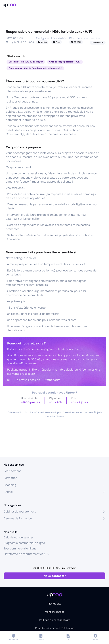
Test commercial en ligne (20, 548)
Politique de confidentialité (55, 620)
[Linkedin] (69, 568)
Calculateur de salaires (19, 537)
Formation (10, 478)
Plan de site (54, 604)
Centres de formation (18, 518)
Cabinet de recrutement (20, 512)
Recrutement (12, 471)
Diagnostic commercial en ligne (24, 543)
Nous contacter (55, 576)
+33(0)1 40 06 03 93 (46, 568)
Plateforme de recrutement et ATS (26, 554)
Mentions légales (55, 612)
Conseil (8, 492)
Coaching (10, 485)
